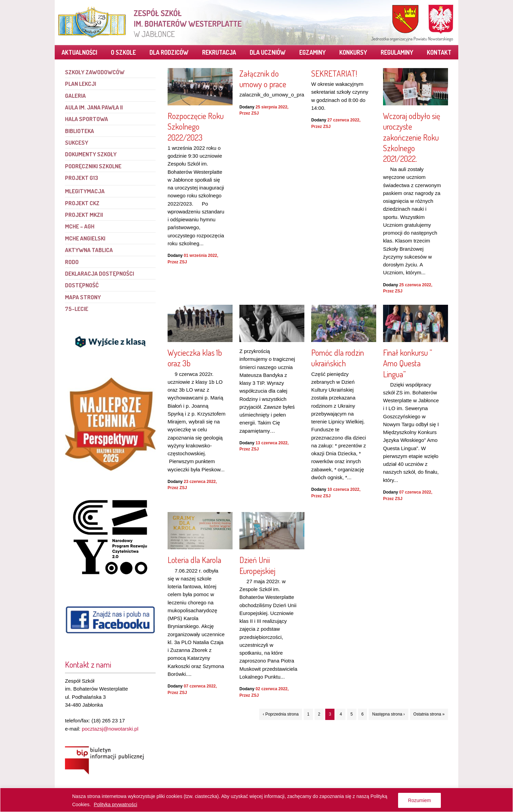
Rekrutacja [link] (219, 52)
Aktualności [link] (79, 52)
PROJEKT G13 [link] (82, 178)
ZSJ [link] (183, 262)
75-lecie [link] (77, 309)
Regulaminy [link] (397, 52)
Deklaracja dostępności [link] (100, 273)
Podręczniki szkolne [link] (93, 166)
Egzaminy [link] (312, 52)
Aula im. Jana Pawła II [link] (94, 107)
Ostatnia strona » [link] (429, 714)
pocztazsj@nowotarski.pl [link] (110, 729)
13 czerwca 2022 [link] (271, 443)
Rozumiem (419, 800)
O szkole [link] (123, 52)
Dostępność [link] (82, 285)
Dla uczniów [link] (268, 52)
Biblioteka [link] (80, 131)
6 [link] (363, 714)
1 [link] (308, 714)
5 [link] (352, 714)
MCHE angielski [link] (85, 238)
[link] (150, 22)
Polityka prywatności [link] (115, 804)
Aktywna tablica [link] (89, 250)
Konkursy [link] (353, 52)
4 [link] (341, 714)
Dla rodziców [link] (169, 52)
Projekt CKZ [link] (82, 203)
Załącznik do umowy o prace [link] (263, 79)
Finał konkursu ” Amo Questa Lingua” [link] (407, 363)
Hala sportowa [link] (87, 119)
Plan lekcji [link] (81, 84)
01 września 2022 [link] (200, 256)
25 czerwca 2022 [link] (415, 285)
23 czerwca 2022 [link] (200, 482)
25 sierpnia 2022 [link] (271, 107)
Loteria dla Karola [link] (194, 560)
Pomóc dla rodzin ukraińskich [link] (338, 358)
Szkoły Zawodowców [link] (95, 72)
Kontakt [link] (439, 52)
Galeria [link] (75, 96)
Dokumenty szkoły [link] (91, 154)
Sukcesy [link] (77, 142)
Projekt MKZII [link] (84, 215)
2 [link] (319, 714)
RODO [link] (72, 262)
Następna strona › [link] (388, 714)
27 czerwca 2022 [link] (343, 120)
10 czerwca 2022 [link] (343, 489)
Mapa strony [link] (83, 297)
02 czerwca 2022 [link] (271, 689)
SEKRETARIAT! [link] (334, 73)
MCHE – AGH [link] (80, 226)
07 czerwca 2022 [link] (415, 492)
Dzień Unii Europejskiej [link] (257, 565)
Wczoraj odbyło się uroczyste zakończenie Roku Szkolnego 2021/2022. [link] (412, 137)
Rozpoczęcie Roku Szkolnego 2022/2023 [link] (196, 126)
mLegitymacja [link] (85, 191)
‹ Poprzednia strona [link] (281, 714)
